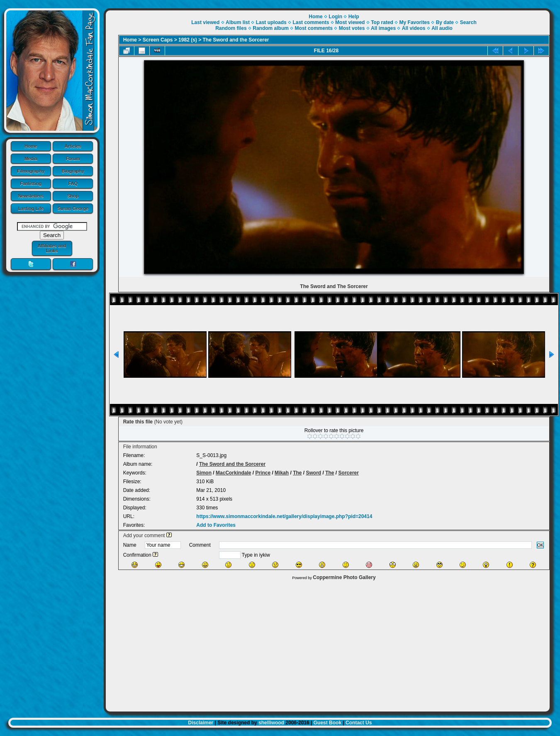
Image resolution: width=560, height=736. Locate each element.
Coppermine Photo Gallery (344, 577)
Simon (204, 473)
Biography (73, 171)
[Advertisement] (328, 644)
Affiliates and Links (52, 248)
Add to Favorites (216, 525)
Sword (314, 473)
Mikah (282, 473)
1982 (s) (188, 40)
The (297, 473)
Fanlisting (31, 183)
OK (541, 545)
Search (468, 22)
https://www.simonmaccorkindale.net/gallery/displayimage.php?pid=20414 (284, 516)
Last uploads (271, 22)
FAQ (73, 183)
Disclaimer (201, 723)
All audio (442, 28)
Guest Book (327, 723)
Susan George (73, 208)
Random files (231, 28)
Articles (73, 146)
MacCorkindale (233, 473)
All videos (414, 28)
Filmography (31, 171)
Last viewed (205, 22)
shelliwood (271, 723)
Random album (271, 28)
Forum (73, 159)
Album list (238, 22)
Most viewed (350, 22)
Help (354, 17)
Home (31, 146)
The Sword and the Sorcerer (236, 40)
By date (445, 22)
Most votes (352, 28)
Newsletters (31, 196)
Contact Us (359, 723)
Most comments (314, 28)
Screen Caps (158, 40)
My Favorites (415, 22)
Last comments (311, 22)
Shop (73, 196)
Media (31, 159)
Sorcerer (349, 473)
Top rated (382, 22)
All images (383, 28)
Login (335, 17)
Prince (263, 473)
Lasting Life (31, 208)
